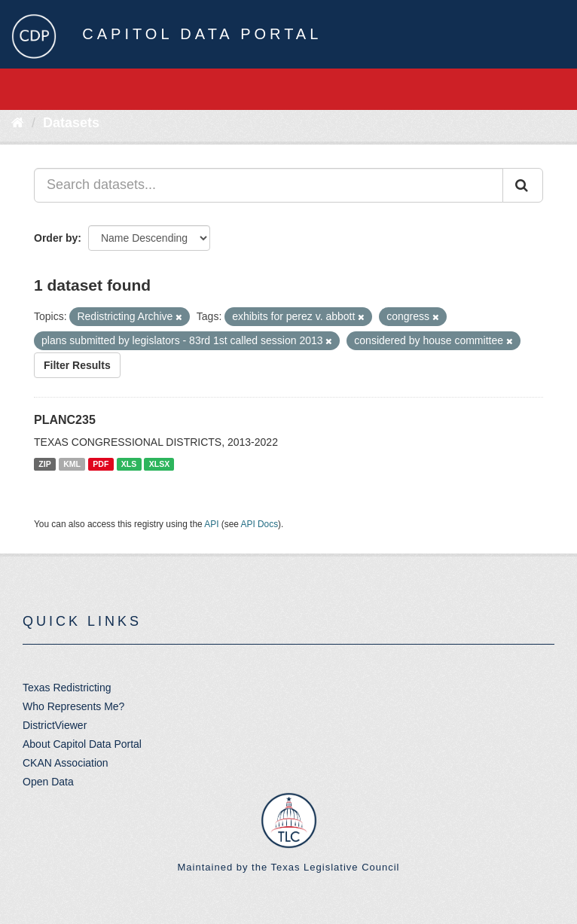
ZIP (44, 464)
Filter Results (77, 365)
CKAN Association (66, 763)
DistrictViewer (55, 725)
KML (72, 464)
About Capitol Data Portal (82, 744)
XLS (129, 464)
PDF (101, 464)
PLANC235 (65, 420)
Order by (56, 238)
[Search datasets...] (269, 185)
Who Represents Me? (73, 706)
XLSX (159, 464)
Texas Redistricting (67, 688)
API (211, 524)
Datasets (71, 123)
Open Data (48, 782)
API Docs (260, 524)
